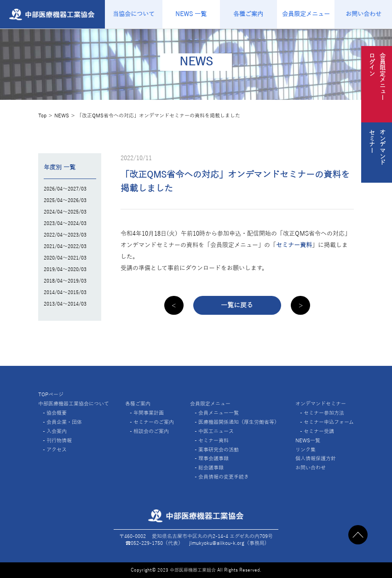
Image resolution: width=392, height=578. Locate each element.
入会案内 (57, 431)
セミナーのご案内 (154, 422)
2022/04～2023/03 (65, 235)
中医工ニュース (216, 431)
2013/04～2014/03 (65, 304)
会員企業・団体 (64, 422)
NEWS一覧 (308, 440)
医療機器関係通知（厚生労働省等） (239, 422)
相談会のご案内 (151, 431)
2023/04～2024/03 (65, 223)
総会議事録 (211, 468)
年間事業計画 (149, 413)
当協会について (134, 14)
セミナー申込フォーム (329, 422)
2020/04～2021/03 (65, 258)
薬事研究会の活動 (219, 450)
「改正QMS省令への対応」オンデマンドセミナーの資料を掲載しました (159, 116)
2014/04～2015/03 (65, 292)
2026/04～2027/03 (65, 189)
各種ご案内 (248, 14)
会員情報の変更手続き (224, 477)
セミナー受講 (319, 431)
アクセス (57, 450)
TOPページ (51, 394)
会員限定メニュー (306, 14)
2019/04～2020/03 (65, 269)
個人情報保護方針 (316, 458)
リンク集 (306, 450)
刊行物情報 (59, 440)
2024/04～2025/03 (65, 212)
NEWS (62, 116)
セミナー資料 (294, 245)
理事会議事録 (213, 458)
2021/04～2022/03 (65, 246)
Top (42, 116)
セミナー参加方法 (324, 413)
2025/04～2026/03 (65, 200)
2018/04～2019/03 (65, 281)
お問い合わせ (363, 14)
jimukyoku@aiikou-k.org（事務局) (228, 543)
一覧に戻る (237, 305)
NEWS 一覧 (191, 14)
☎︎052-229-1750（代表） (154, 543)
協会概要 (57, 413)
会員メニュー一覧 (219, 413)
